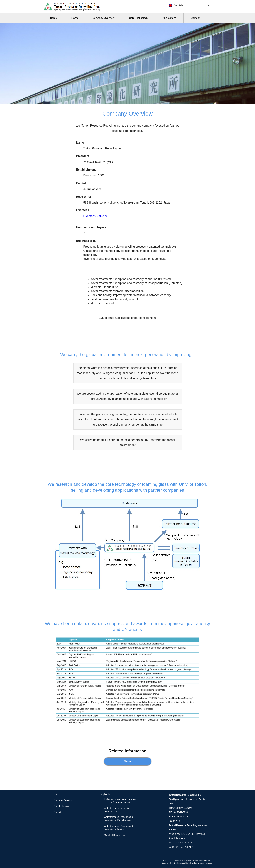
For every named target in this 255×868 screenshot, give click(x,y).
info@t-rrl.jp (175, 821)
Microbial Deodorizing (115, 835)
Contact (195, 18)
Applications (169, 18)
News (75, 18)
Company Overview (103, 18)
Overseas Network (95, 216)
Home (54, 18)
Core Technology (139, 18)
